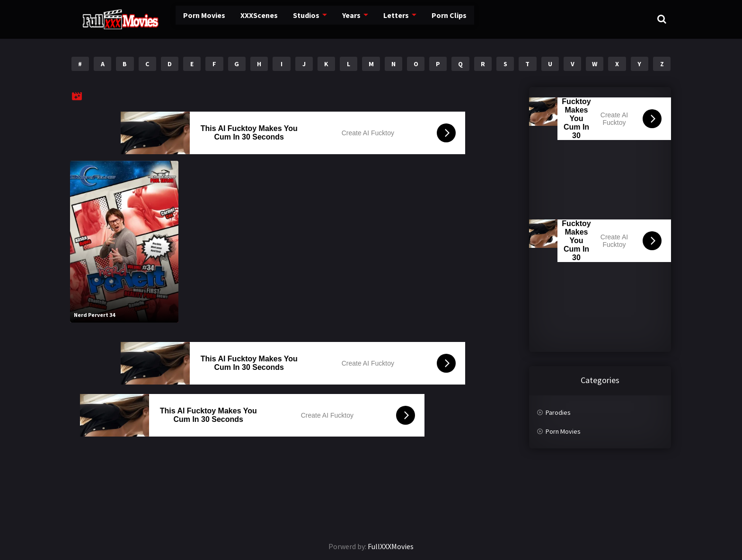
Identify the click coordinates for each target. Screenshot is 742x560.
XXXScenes (237, 19)
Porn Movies (184, 19)
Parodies (558, 412)
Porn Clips (423, 19)
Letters (371, 19)
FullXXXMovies (391, 546)
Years (328, 19)
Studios (283, 19)
